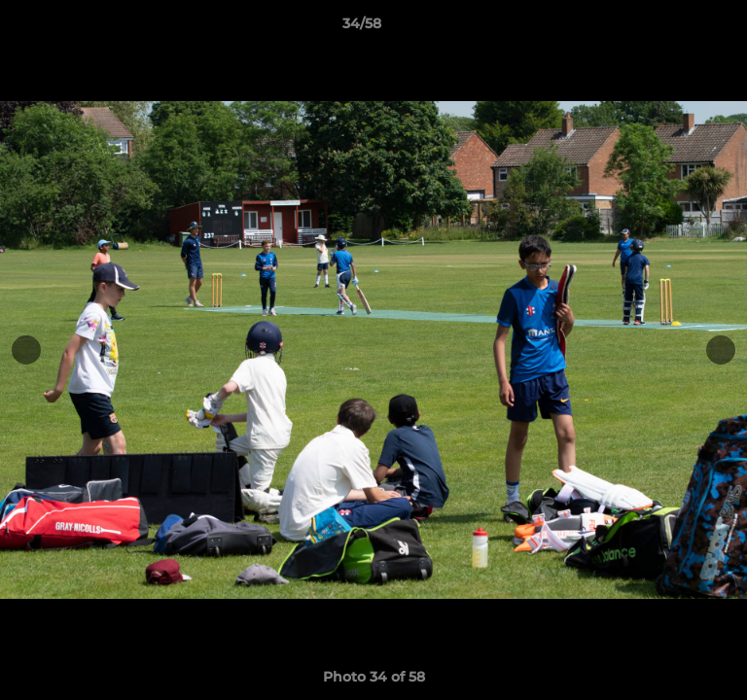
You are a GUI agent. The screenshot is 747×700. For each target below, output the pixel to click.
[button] (677, 28)
